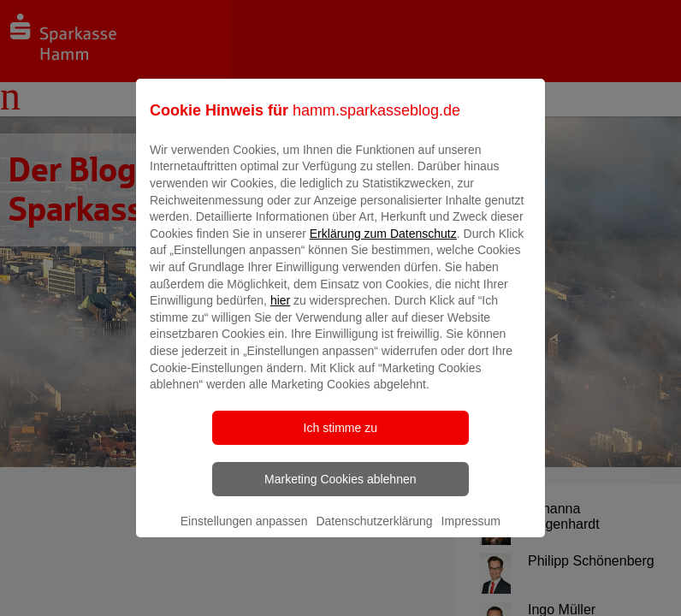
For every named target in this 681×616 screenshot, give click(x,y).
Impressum (471, 533)
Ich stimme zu (340, 440)
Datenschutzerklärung (374, 533)
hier (280, 313)
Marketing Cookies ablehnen (340, 491)
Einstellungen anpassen (244, 533)
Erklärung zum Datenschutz (383, 246)
